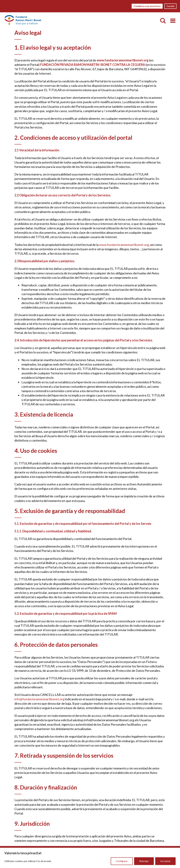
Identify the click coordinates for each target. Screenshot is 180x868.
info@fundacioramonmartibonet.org (39, 699)
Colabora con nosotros (147, 6)
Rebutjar (144, 861)
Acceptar (165, 861)
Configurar (122, 861)
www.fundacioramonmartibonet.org (124, 245)
